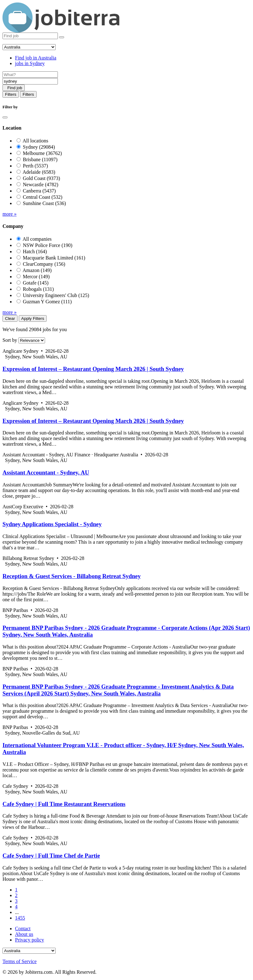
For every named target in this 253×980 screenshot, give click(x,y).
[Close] (5, 117)
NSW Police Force (48, 245)
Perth (35, 166)
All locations (35, 141)
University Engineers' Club (56, 295)
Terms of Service (20, 961)
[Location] (30, 81)
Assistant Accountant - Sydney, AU (46, 472)
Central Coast (43, 197)
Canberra (39, 191)
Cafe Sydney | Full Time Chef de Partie (51, 856)
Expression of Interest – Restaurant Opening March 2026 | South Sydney (93, 369)
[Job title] (30, 75)
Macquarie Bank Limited (54, 258)
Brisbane (40, 159)
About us (24, 934)
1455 (20, 918)
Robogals (38, 289)
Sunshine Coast (44, 203)
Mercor (36, 277)
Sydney (39, 147)
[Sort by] (32, 340)
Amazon (37, 270)
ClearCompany (44, 264)
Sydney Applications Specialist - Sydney (52, 524)
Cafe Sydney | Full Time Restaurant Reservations (64, 804)
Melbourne (42, 153)
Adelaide (39, 172)
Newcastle (40, 185)
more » (10, 214)
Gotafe (36, 283)
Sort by (10, 340)
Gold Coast (41, 178)
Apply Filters (33, 318)
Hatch (35, 251)
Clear (10, 318)
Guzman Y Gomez (47, 302)
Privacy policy (30, 940)
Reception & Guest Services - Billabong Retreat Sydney (72, 576)
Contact (23, 929)
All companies (37, 239)
